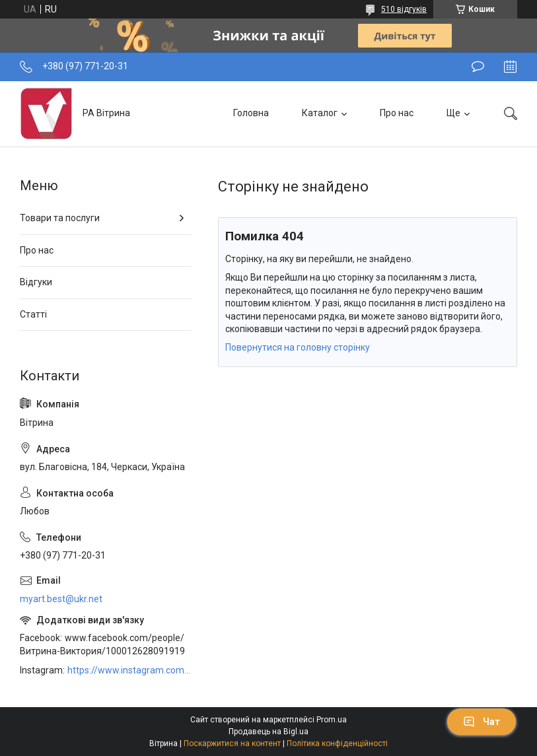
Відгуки (36, 282)
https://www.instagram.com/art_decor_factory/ (129, 670)
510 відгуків (404, 9)
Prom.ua (332, 720)
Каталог (320, 113)
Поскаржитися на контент (232, 743)
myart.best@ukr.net (61, 599)
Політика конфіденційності (337, 743)
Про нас (397, 113)
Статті (33, 314)
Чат (482, 722)
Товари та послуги (60, 218)
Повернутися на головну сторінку (298, 347)
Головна (251, 113)
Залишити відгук (478, 67)
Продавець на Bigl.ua (268, 732)
